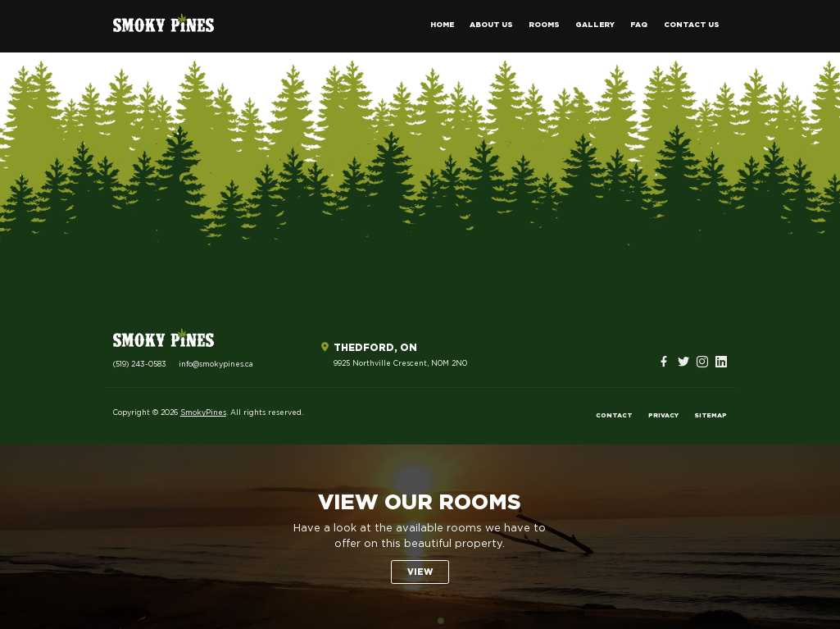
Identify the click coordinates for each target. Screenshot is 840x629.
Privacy (663, 416)
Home (442, 25)
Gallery (595, 25)
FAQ (639, 25)
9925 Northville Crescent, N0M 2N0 (400, 364)
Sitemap (711, 416)
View (420, 572)
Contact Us (692, 25)
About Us (491, 25)
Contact (614, 416)
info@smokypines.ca (216, 365)
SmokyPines (203, 413)
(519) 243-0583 (140, 365)
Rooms (544, 25)
